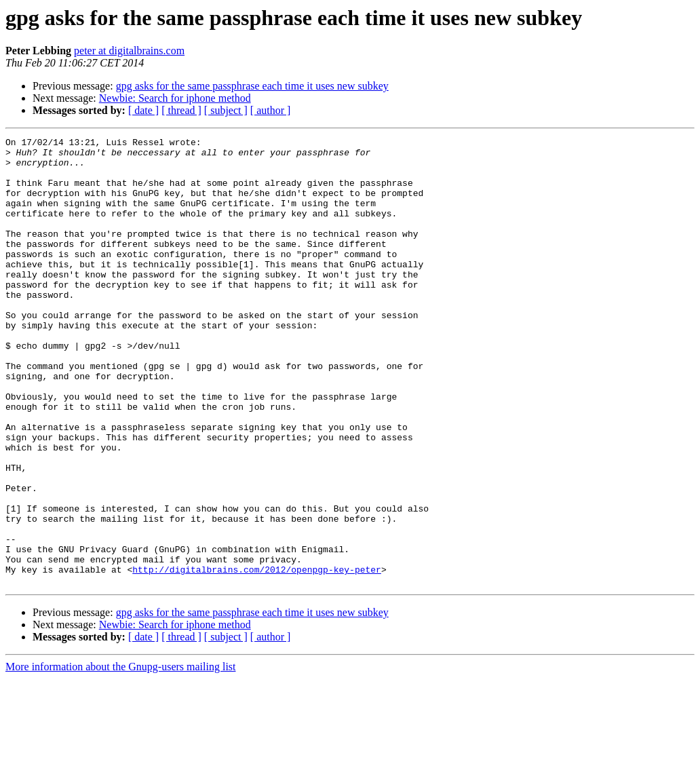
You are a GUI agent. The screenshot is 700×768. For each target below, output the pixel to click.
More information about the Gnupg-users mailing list (121, 756)
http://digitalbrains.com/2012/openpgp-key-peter (257, 657)
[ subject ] (226, 110)
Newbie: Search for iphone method (175, 98)
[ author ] (271, 110)
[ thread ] (181, 110)
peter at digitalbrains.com (129, 51)
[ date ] (143, 110)
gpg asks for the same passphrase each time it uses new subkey (252, 86)
